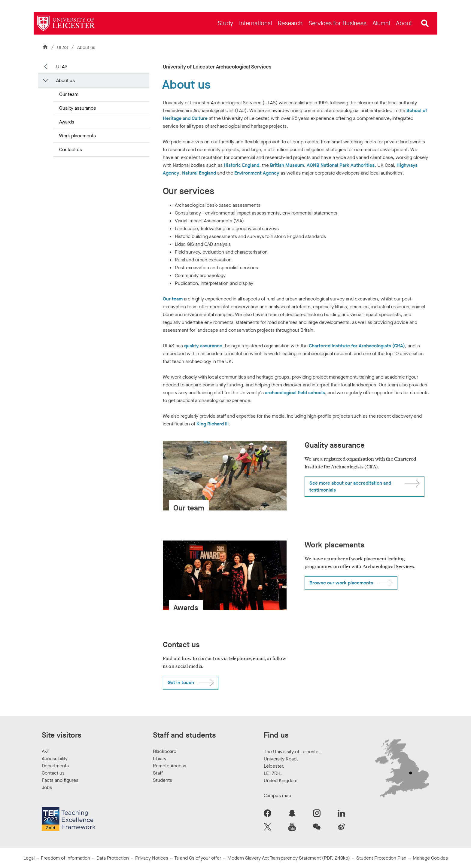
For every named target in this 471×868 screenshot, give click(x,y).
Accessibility (55, 758)
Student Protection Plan (381, 858)
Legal (29, 858)
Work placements (77, 136)
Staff (158, 773)
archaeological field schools (295, 393)
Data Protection (113, 858)
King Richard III (213, 424)
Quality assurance (78, 108)
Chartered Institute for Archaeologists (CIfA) (357, 346)
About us (65, 80)
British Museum (287, 165)
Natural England (199, 173)
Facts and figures (60, 780)
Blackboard (165, 751)
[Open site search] (425, 23)
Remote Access (170, 766)
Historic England (242, 165)
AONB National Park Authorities (341, 165)
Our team (69, 94)
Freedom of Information (65, 858)
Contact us (71, 149)
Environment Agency (257, 173)
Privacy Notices (152, 858)
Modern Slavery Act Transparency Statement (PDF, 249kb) (289, 858)
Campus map (277, 795)
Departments (55, 766)
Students (163, 780)
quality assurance (203, 346)
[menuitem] (225, 23)
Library (160, 758)
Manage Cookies (430, 858)
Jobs (47, 787)
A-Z (45, 751)
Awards (67, 122)
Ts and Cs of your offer (198, 858)
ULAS (63, 47)
